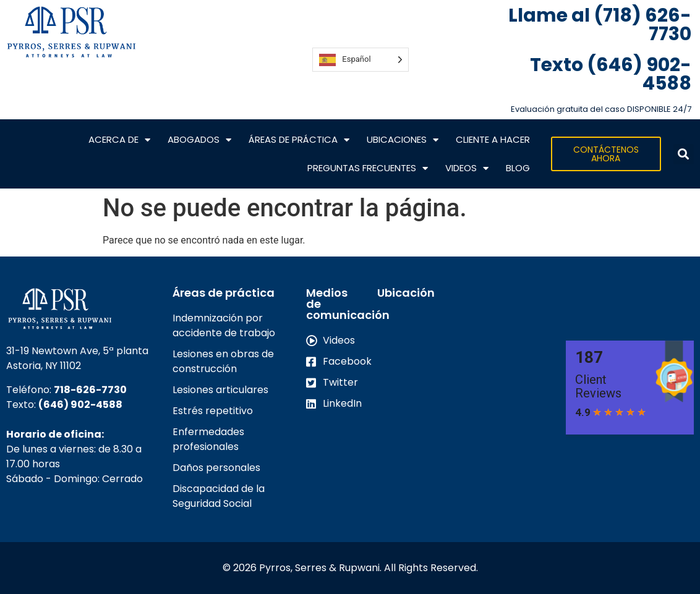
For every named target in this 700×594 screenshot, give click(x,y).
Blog (518, 168)
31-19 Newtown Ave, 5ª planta (77, 351)
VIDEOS (467, 168)
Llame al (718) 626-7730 (600, 25)
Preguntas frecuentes (368, 168)
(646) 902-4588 (80, 405)
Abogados (199, 140)
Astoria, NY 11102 (44, 366)
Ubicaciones (403, 140)
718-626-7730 (90, 390)
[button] (684, 154)
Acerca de (119, 140)
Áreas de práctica (299, 140)
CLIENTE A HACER (493, 139)
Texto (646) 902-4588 (611, 74)
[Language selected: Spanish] (360, 60)
